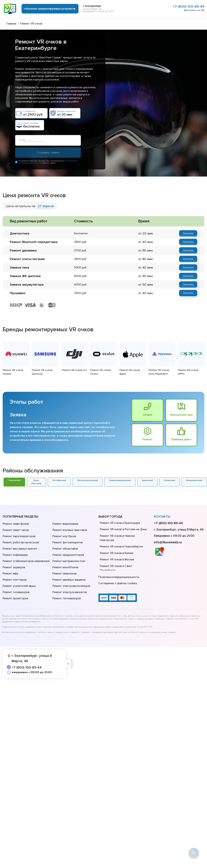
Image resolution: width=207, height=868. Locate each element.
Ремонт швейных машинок (69, 580)
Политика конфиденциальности (119, 577)
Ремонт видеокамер (65, 524)
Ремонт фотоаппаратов (68, 542)
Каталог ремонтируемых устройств (51, 9)
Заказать (188, 233)
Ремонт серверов (14, 567)
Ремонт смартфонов (16, 524)
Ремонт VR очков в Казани (117, 553)
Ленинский (170, 481)
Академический (194, 481)
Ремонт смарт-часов (16, 530)
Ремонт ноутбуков (64, 536)
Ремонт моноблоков (65, 567)
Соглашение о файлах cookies (118, 583)
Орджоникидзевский (120, 481)
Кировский (147, 481)
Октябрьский (59, 481)
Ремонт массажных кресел (20, 549)
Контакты (162, 517)
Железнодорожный (88, 481)
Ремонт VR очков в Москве (117, 560)
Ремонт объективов (65, 549)
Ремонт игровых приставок (70, 530)
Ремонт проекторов (15, 598)
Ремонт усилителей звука (19, 586)
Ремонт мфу (11, 574)
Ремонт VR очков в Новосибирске (121, 547)
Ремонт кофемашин (15, 555)
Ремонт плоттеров (15, 580)
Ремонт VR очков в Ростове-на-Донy (123, 529)
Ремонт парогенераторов (19, 536)
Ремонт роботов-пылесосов (21, 542)
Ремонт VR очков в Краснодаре (120, 523)
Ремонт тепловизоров (67, 598)
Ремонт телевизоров (16, 592)
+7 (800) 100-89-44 (188, 7)
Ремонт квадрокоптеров (68, 555)
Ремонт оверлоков (65, 574)
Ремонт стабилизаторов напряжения (26, 561)
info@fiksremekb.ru (168, 542)
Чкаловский (14, 481)
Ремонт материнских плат (69, 561)
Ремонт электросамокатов (70, 592)
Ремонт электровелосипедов (71, 586)
